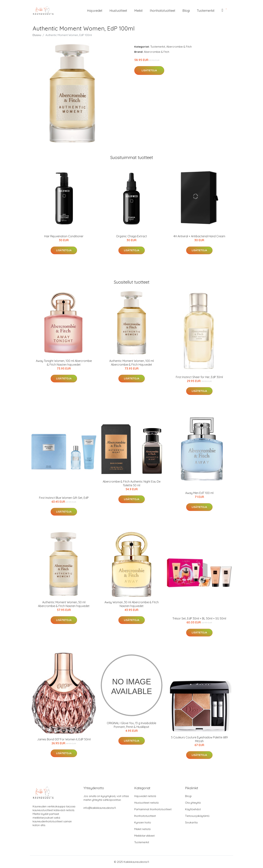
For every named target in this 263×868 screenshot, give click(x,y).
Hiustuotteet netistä (146, 803)
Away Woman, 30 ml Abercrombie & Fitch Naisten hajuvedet (132, 604)
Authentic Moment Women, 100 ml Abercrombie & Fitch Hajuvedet (131, 363)
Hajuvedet (95, 11)
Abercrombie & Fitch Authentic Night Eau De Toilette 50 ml (132, 483)
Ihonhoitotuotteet (163, 11)
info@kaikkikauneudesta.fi (100, 808)
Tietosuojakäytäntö (197, 816)
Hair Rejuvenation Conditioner (64, 236)
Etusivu (37, 35)
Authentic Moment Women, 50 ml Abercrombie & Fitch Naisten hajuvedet (64, 604)
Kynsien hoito (143, 822)
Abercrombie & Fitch (179, 47)
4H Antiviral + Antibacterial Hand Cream (199, 236)
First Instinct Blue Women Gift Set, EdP (64, 498)
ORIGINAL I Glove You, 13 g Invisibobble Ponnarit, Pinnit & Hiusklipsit (131, 725)
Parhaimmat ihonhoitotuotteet (153, 809)
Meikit (138, 11)
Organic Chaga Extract (131, 236)
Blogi (186, 11)
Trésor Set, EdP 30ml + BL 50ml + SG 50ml (199, 618)
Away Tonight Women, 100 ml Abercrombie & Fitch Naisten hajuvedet (64, 363)
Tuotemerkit (206, 11)
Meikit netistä (142, 829)
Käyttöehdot (193, 809)
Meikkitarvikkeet (144, 836)
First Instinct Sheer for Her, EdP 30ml (199, 377)
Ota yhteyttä (193, 803)
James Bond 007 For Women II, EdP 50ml (64, 739)
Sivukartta (191, 822)
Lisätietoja (149, 70)
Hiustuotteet (118, 11)
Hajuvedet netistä (145, 796)
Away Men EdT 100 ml (199, 493)
